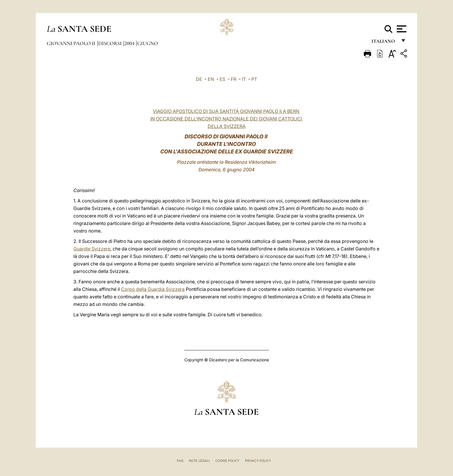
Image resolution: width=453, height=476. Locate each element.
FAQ (180, 461)
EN (211, 79)
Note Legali (199, 461)
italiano (384, 43)
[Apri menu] (401, 29)
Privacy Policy (258, 461)
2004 (130, 43)
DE (199, 79)
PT (254, 79)
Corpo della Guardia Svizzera (153, 289)
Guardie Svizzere (92, 249)
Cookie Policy (227, 461)
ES (222, 79)
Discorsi (111, 43)
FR (234, 79)
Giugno (148, 43)
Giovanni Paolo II (72, 43)
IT (244, 79)
